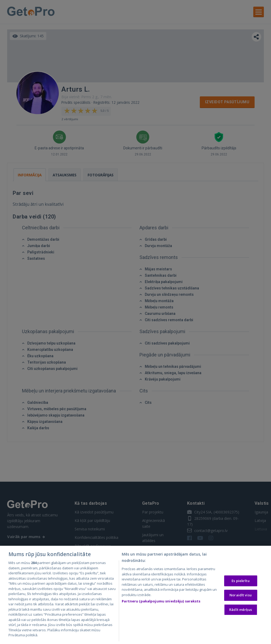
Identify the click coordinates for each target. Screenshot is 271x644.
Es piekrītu (240, 581)
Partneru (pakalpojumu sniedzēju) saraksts (161, 601)
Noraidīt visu (241, 595)
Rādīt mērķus (241, 610)
